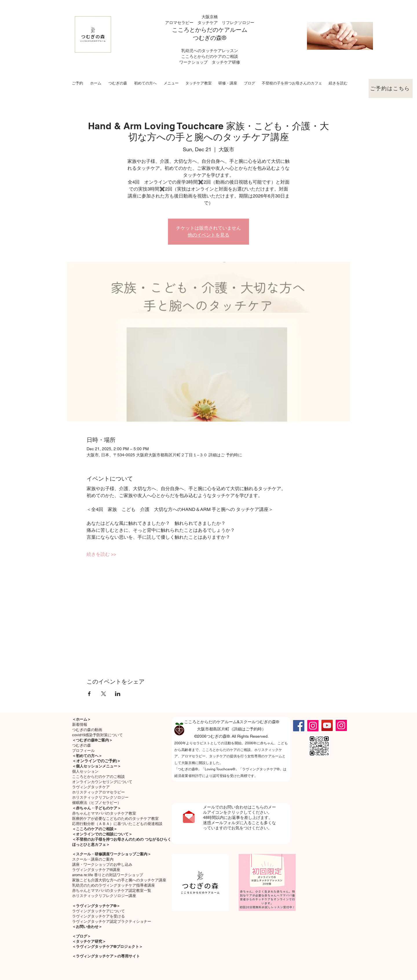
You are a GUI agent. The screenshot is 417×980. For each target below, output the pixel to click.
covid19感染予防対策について (97, 735)
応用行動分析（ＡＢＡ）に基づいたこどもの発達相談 (117, 824)
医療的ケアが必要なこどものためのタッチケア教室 (115, 818)
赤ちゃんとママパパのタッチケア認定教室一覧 (112, 891)
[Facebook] (299, 726)
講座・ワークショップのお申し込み (102, 864)
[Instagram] (313, 726)
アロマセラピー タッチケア (193, 23)
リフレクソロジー (238, 23)
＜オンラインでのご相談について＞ (102, 834)
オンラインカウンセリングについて (102, 782)
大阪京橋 (210, 17)
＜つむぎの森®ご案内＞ (92, 740)
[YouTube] (327, 725)
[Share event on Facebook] (89, 694)
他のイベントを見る (209, 235)
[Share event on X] (104, 694)
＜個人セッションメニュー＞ (97, 766)
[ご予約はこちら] (391, 88)
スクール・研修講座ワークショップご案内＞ (114, 854)
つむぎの (204, 38)
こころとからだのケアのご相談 (98, 777)
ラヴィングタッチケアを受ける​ (98, 916)
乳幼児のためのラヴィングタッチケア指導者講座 (114, 885)
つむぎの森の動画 (87, 730)
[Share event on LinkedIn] (118, 694)
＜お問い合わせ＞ (87, 927)
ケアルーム (233, 30)
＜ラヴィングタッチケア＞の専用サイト (106, 956)
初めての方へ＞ (89, 756)
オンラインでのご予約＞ (98, 761)
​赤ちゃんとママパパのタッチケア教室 (104, 813)
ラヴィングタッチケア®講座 (96, 870)
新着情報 (80, 725)
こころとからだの (195, 30)
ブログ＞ (83, 936)
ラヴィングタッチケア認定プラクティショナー (112, 921)
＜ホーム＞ (82, 719)
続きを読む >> (101, 554)
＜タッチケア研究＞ (89, 941)
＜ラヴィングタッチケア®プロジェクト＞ (107, 947)
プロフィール (83, 751)
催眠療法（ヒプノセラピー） (97, 803)
